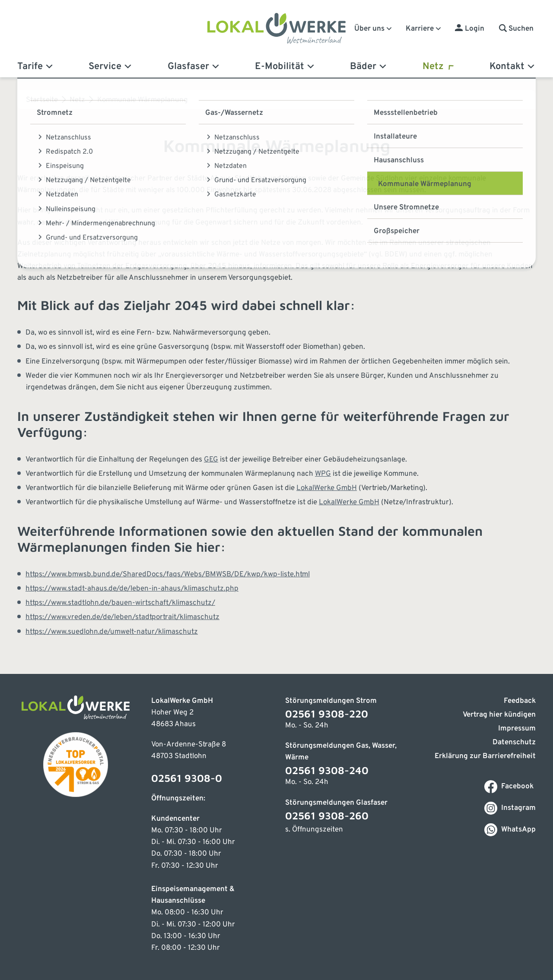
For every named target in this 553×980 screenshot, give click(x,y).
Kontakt (513, 67)
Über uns (373, 29)
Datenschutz (514, 743)
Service (111, 67)
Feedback (520, 701)
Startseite (42, 100)
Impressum (517, 729)
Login (475, 29)
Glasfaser (194, 67)
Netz (439, 67)
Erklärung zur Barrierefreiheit (485, 756)
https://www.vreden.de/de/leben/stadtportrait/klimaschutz (122, 617)
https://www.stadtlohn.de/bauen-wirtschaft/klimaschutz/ (120, 603)
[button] (516, 29)
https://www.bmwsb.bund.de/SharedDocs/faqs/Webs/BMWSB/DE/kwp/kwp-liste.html (168, 575)
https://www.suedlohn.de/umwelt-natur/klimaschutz (112, 632)
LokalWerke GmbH (327, 488)
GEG (211, 460)
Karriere (424, 29)
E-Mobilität (285, 67)
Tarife (36, 67)
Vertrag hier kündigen (499, 715)
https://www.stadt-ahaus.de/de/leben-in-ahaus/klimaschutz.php (132, 589)
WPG (323, 474)
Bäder (369, 67)
